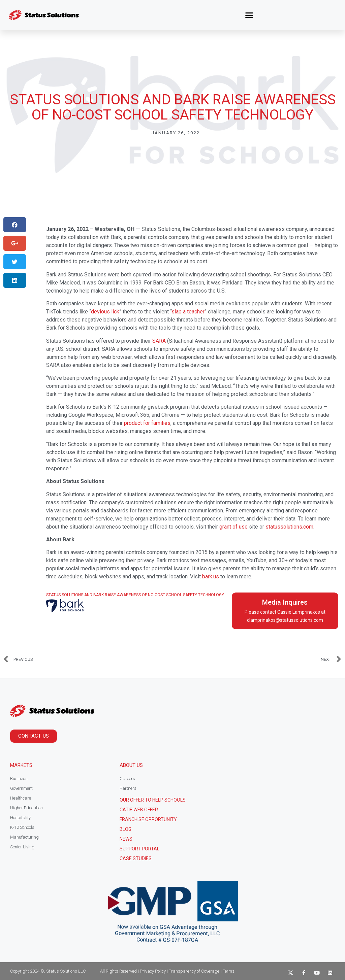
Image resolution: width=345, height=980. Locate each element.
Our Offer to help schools (153, 800)
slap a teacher (188, 312)
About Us (131, 765)
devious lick (105, 312)
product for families (147, 423)
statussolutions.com (289, 527)
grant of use (233, 527)
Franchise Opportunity (148, 819)
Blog (126, 829)
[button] (249, 15)
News (126, 839)
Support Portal (139, 849)
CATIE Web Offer (139, 810)
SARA (159, 341)
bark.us (211, 577)
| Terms (228, 971)
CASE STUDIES (136, 858)
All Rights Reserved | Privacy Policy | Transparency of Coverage (160, 971)
